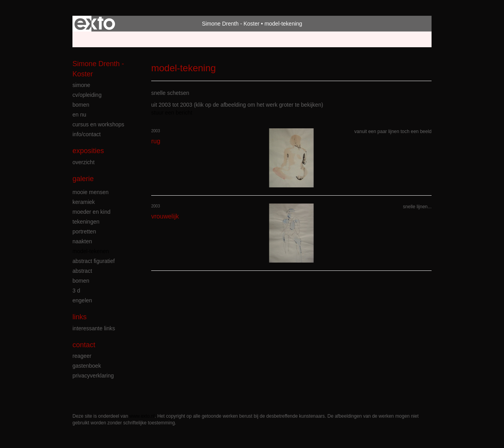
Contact (84, 345)
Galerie (83, 179)
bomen (81, 105)
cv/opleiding (87, 95)
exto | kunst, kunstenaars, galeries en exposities (95, 24)
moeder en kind (92, 212)
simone (81, 85)
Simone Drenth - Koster (231, 24)
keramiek (84, 202)
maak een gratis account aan (149, 39)
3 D (76, 291)
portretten (84, 231)
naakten (82, 241)
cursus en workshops (98, 124)
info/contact (87, 134)
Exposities (88, 151)
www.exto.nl (142, 416)
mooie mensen (91, 192)
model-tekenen (91, 251)
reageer (82, 356)
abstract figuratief (94, 261)
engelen (82, 300)
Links (80, 317)
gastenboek (87, 366)
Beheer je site (89, 39)
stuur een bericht (172, 113)
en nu (79, 115)
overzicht (83, 162)
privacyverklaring (93, 376)
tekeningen (86, 222)
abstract (82, 271)
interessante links (94, 328)
